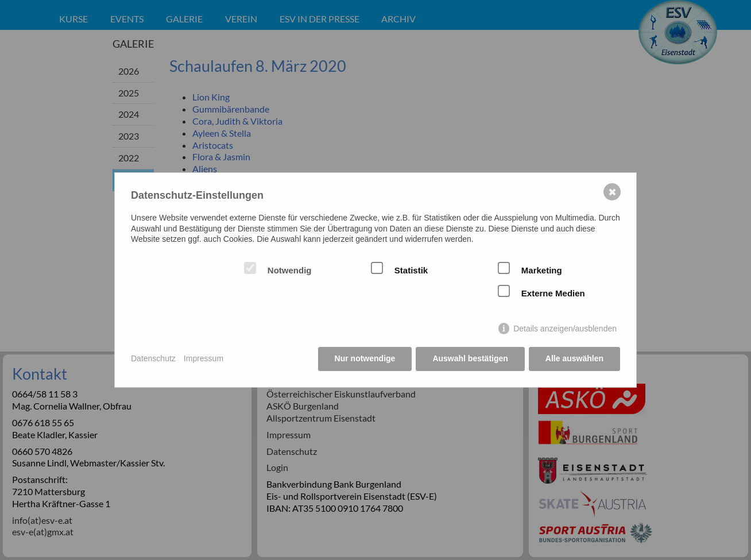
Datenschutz (153, 358)
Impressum (204, 358)
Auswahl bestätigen (470, 358)
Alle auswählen (574, 358)
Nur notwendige (365, 358)
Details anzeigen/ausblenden (565, 329)
